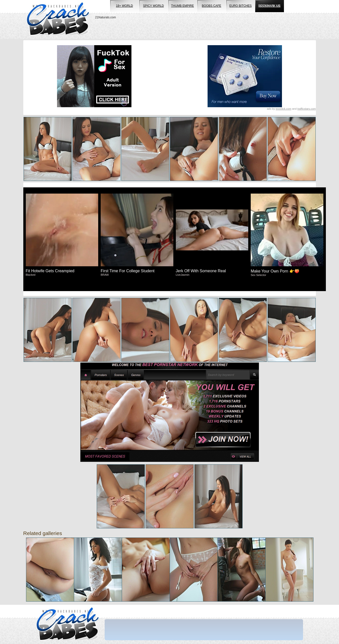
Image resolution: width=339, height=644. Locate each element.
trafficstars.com (307, 109)
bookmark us (269, 6)
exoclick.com (284, 109)
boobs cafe (211, 6)
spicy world (154, 6)
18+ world (124, 6)
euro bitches (240, 6)
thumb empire (182, 6)
